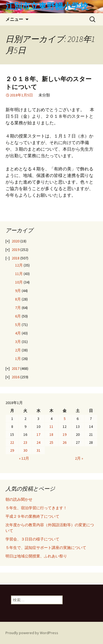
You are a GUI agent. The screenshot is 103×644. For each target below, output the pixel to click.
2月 (18, 350)
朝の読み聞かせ (19, 499)
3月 (18, 342)
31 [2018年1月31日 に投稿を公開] (38, 450)
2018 (16, 258)
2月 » (79, 458)
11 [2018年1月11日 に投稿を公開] (51, 427)
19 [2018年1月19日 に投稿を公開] (65, 434)
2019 (16, 250)
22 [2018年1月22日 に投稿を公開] (12, 442)
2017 (16, 368)
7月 (18, 308)
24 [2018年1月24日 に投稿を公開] (38, 442)
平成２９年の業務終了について (32, 516)
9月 (18, 291)
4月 (18, 333)
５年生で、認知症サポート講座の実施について (46, 548)
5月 (18, 325)
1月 (18, 359)
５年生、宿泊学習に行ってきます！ (36, 508)
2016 (16, 377)
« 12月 (24, 458)
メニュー (14, 19)
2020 (16, 241)
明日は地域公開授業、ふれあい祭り (36, 556)
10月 (19, 282)
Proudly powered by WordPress (32, 633)
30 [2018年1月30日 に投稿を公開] (25, 450)
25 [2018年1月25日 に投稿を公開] (51, 442)
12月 (19, 265)
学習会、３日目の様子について (32, 539)
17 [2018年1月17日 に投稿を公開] (38, 434)
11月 (19, 274)
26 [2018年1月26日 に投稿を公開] (65, 442)
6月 (18, 316)
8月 (18, 299)
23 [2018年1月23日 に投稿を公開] (25, 442)
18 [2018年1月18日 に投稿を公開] (51, 434)
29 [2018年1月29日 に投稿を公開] (12, 450)
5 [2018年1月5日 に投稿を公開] (65, 419)
